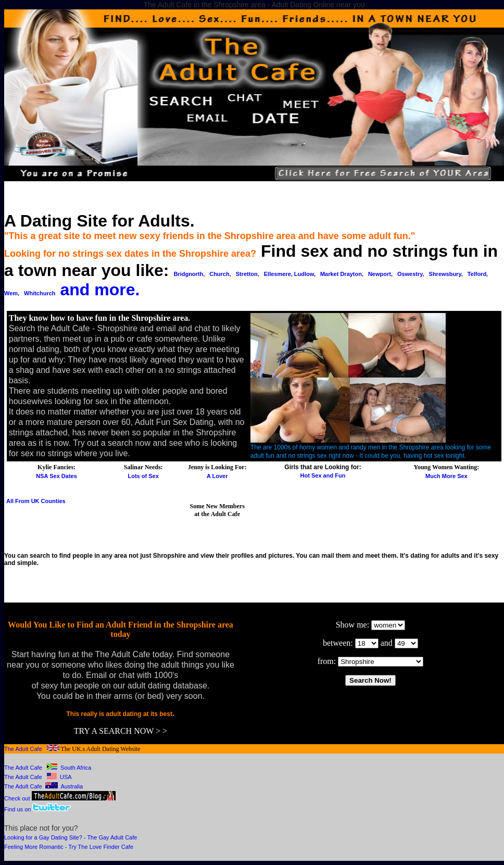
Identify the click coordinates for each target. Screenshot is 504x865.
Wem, (12, 293)
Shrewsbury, (446, 274)
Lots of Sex (143, 476)
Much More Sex (446, 476)
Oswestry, (411, 274)
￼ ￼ (381, 662)
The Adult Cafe (23, 749)
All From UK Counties (36, 501)
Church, (220, 274)
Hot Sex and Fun (323, 475)
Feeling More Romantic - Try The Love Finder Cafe (69, 847)
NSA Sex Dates (56, 476)
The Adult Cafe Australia (43, 786)
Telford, (478, 274)
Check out (60, 798)
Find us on (18, 809)
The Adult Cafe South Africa (48, 768)
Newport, (380, 274)
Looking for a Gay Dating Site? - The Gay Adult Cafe (71, 837)
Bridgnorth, (189, 274)
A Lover (217, 476)
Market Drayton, (342, 274)
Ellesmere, (279, 274)
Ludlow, (305, 274)
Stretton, (248, 274)
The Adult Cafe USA (38, 777)
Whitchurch (40, 293)
